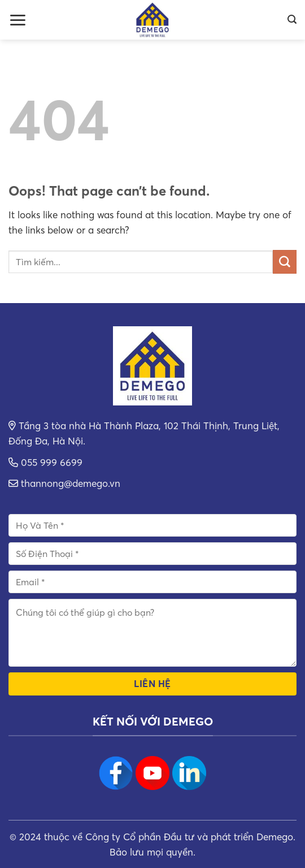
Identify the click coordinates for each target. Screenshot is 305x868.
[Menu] (18, 20)
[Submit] (285, 262)
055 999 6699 (52, 462)
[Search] (292, 20)
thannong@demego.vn (71, 483)
